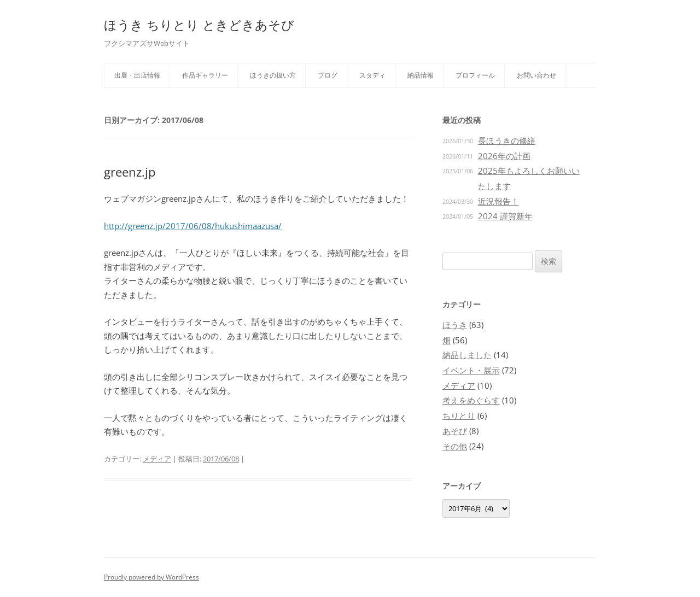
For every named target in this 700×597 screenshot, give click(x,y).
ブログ (328, 75)
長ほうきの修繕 (507, 141)
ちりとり (459, 415)
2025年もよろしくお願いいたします (529, 178)
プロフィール (475, 75)
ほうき (455, 325)
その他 (455, 446)
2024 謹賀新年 (505, 216)
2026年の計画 (504, 156)
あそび (455, 431)
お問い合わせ (536, 75)
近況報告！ (498, 201)
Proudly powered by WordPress (151, 577)
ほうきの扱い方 (273, 75)
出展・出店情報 (137, 75)
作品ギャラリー (205, 75)
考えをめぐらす (471, 400)
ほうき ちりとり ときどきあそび (199, 25)
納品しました (467, 355)
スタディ (372, 75)
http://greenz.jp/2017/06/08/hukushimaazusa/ (193, 226)
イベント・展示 (471, 370)
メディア (157, 459)
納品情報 (421, 75)
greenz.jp (130, 172)
